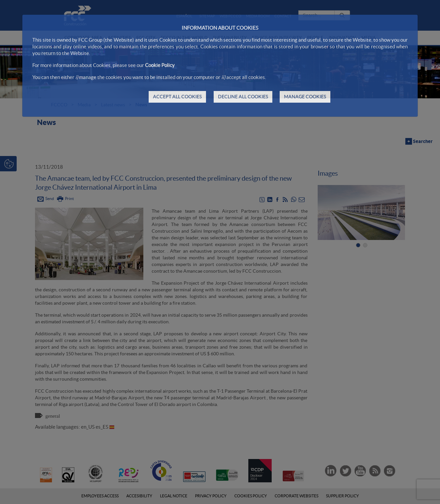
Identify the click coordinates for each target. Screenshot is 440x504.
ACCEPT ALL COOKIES (177, 97)
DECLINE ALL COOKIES (243, 97)
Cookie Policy (160, 65)
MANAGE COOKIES (305, 97)
